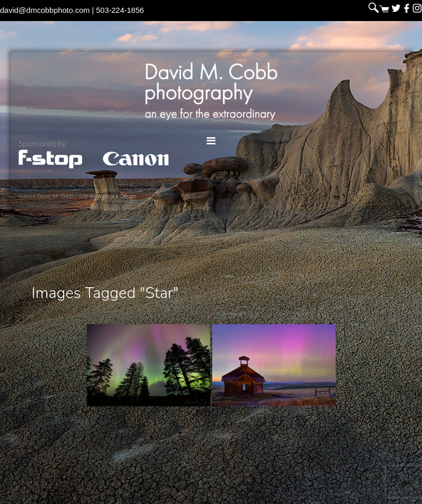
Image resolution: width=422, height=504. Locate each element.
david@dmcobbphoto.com (45, 10)
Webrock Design (117, 196)
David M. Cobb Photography (211, 91)
